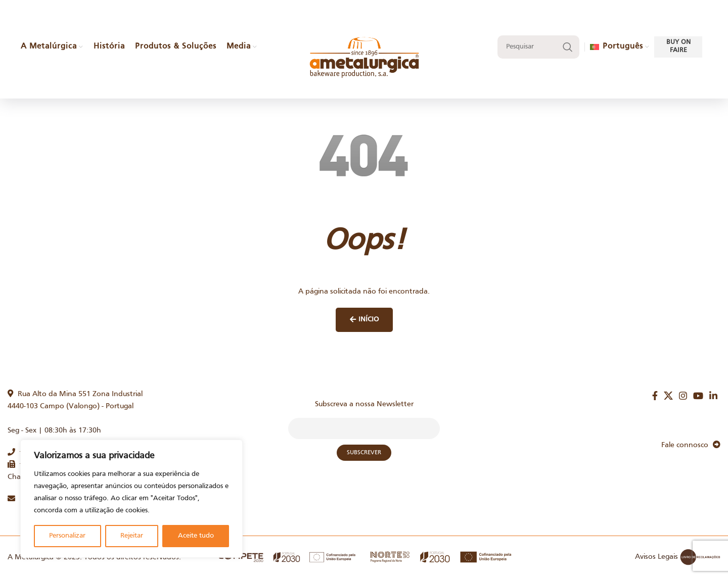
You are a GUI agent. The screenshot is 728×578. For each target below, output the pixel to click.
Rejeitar (132, 536)
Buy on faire (678, 46)
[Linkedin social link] (713, 396)
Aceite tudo (196, 536)
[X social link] (668, 396)
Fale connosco (691, 445)
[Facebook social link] (655, 396)
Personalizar (67, 536)
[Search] (538, 47)
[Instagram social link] (683, 396)
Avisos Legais (656, 557)
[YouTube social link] (698, 396)
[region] (131, 499)
